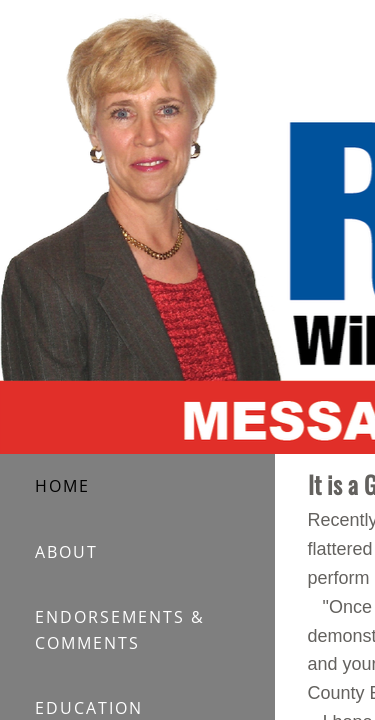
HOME (62, 486)
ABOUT (66, 552)
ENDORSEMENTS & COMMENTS (120, 630)
